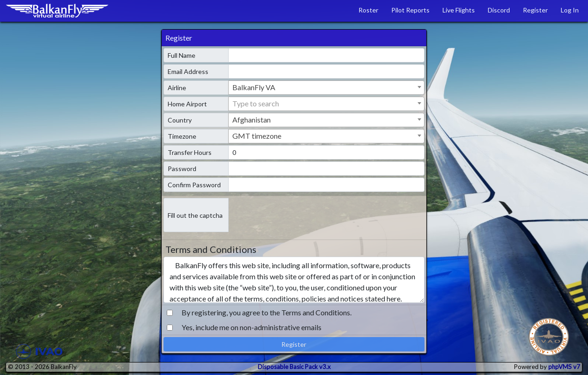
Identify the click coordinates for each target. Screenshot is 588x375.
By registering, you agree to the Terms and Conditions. (267, 312)
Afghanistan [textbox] (252, 120)
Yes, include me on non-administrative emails (252, 327)
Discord (499, 10)
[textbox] (326, 104)
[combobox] (326, 88)
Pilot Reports (410, 10)
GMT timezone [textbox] (257, 136)
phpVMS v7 (564, 367)
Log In (570, 10)
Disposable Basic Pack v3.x (294, 367)
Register (535, 10)
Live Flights (459, 10)
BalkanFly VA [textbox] (254, 87)
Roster (368, 10)
